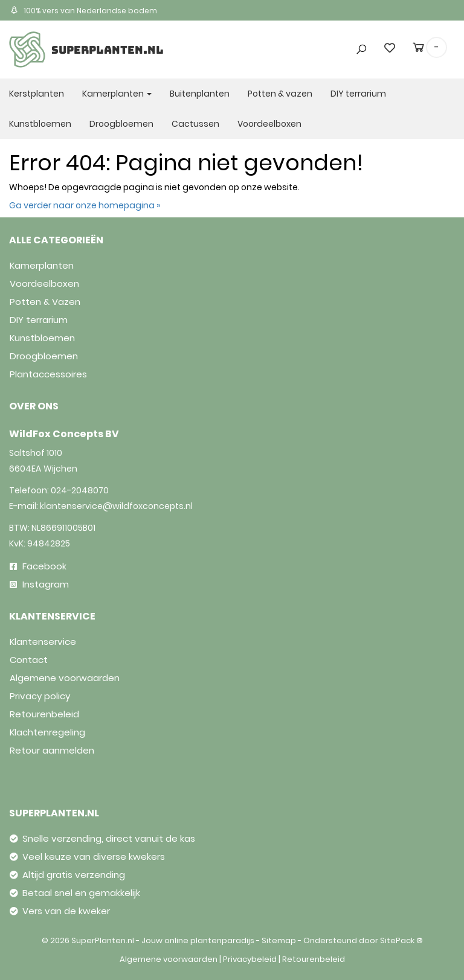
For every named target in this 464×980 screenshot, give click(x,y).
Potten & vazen (280, 94)
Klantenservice (43, 642)
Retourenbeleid (44, 714)
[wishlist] (390, 47)
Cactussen (195, 124)
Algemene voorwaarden (65, 678)
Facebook (38, 566)
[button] (358, 26)
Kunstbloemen (40, 124)
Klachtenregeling (47, 732)
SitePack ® (401, 940)
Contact (29, 660)
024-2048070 (80, 490)
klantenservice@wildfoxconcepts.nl (116, 506)
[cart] (418, 50)
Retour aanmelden (52, 750)
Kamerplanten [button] (117, 94)
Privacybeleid (250, 959)
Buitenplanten (200, 94)
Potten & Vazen (45, 302)
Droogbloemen (121, 124)
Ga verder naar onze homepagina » (85, 205)
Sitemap (279, 940)
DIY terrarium (358, 94)
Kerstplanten (37, 94)
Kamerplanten (42, 265)
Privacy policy (40, 696)
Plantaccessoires (48, 374)
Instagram (39, 584)
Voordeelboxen (269, 124)
